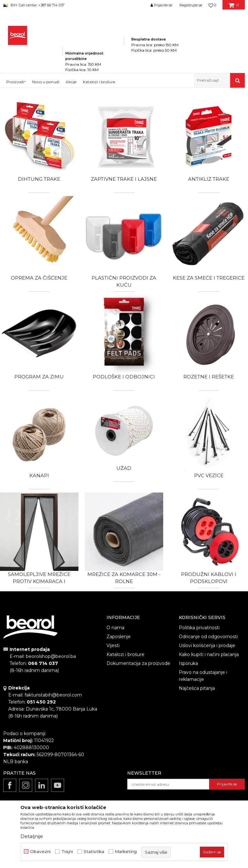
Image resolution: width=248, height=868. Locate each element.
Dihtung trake (39, 179)
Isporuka (188, 663)
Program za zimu (39, 377)
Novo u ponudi (46, 82)
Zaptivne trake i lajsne (124, 179)
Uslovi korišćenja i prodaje (207, 646)
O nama (115, 628)
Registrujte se (191, 5)
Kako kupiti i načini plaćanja (209, 654)
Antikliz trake (209, 179)
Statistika (94, 852)
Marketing (126, 852)
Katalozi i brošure (125, 654)
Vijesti (113, 646)
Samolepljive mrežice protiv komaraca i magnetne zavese (39, 581)
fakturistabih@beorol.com (53, 695)
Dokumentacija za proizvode (138, 663)
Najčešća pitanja (197, 688)
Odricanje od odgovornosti (208, 637)
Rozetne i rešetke (209, 377)
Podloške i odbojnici (124, 377)
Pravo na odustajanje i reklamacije (203, 676)
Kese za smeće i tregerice (209, 278)
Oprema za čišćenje (39, 278)
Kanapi (39, 475)
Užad (124, 468)
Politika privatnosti (199, 628)
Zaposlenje (119, 637)
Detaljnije (32, 836)
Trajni (67, 852)
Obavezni (40, 852)
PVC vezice (209, 475)
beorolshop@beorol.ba (51, 656)
